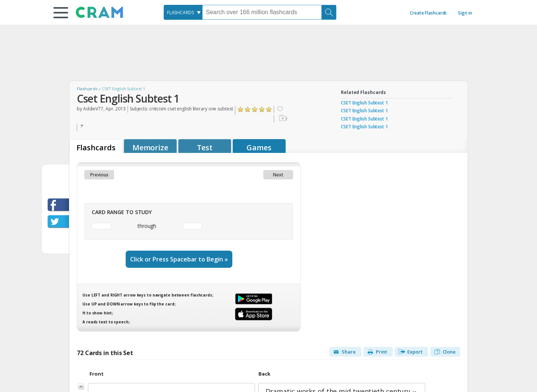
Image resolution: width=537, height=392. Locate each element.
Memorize (150, 148)
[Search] (329, 12)
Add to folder (282, 119)
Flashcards (87, 89)
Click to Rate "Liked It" (255, 109)
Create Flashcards (428, 13)
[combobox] (183, 12)
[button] (61, 13)
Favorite (280, 110)
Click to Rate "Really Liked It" (262, 109)
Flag (83, 128)
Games (259, 148)
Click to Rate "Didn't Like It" (248, 109)
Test (205, 148)
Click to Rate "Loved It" (269, 109)
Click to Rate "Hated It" (241, 109)
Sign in (465, 13)
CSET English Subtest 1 (364, 103)
